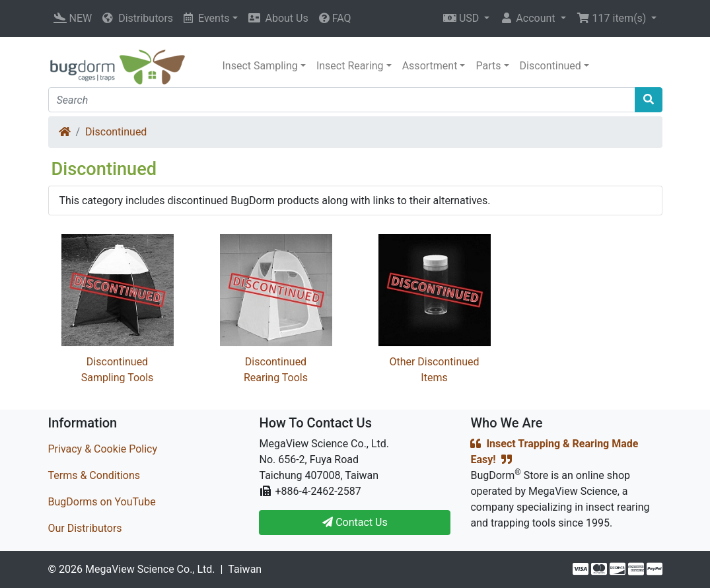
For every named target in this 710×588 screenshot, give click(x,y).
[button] (466, 18)
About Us (278, 18)
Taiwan (245, 569)
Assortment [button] (430, 66)
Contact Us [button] (355, 522)
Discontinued (116, 132)
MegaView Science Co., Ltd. (150, 569)
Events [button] (206, 18)
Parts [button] (488, 66)
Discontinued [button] (550, 66)
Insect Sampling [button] (260, 66)
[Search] (342, 100)
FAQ (335, 18)
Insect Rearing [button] (350, 66)
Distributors (138, 18)
